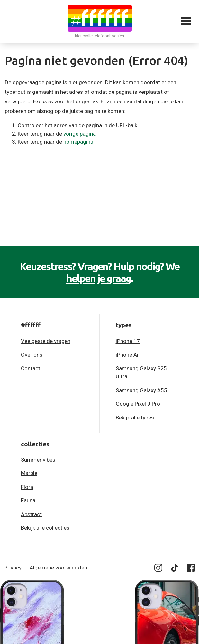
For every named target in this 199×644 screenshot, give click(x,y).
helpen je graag (99, 278)
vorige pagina (80, 134)
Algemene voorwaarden (58, 568)
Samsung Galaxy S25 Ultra (141, 373)
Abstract (31, 514)
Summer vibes (38, 460)
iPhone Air (128, 355)
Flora (27, 487)
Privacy (13, 568)
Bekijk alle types (135, 418)
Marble (29, 473)
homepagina (78, 142)
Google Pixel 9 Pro (138, 404)
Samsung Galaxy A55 (141, 390)
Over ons (32, 355)
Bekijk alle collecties (45, 528)
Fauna (28, 500)
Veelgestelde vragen (46, 341)
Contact (31, 368)
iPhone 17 (128, 341)
